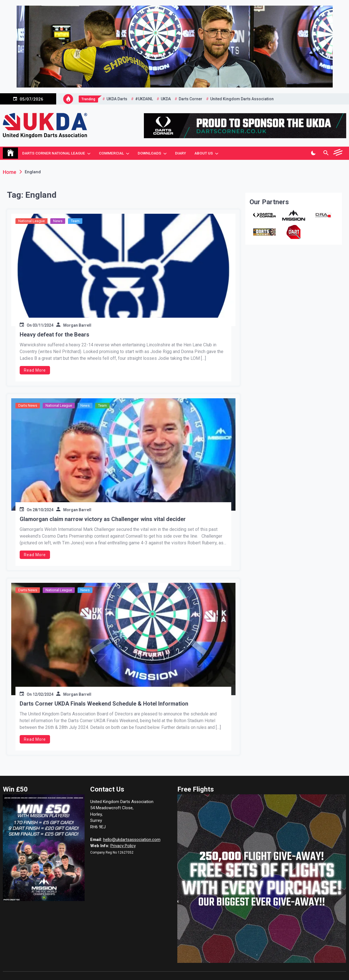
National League (31, 221)
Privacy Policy (123, 846)
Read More (35, 370)
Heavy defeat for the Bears (55, 335)
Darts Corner (191, 99)
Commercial (111, 153)
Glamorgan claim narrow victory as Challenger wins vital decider (103, 519)
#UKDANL (144, 99)
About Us (204, 153)
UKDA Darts (117, 99)
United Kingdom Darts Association (242, 99)
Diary (181, 153)
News (58, 221)
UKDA (166, 99)
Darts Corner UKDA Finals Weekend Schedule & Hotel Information (104, 704)
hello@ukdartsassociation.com (132, 840)
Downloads (149, 153)
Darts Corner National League (54, 153)
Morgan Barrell (77, 325)
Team (75, 221)
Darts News (28, 405)
